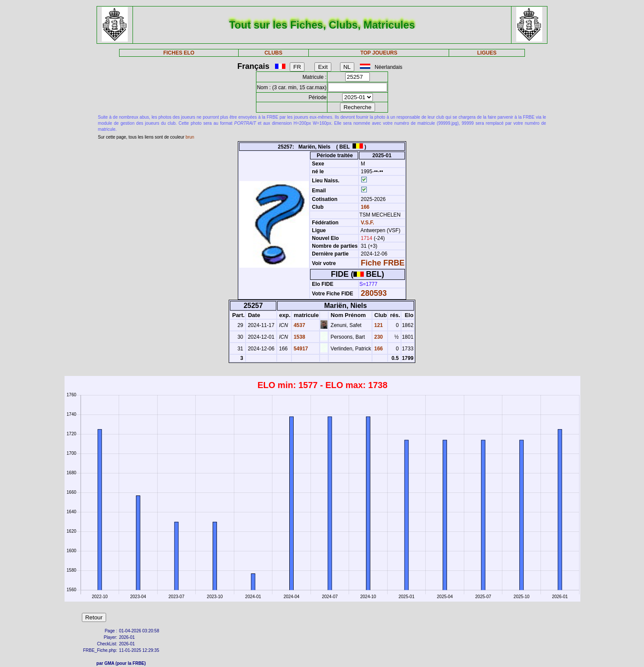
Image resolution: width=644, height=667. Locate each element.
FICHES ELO (179, 53)
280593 (374, 293)
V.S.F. (367, 223)
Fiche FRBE (383, 263)
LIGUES (487, 53)
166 (364, 207)
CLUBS (273, 53)
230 (378, 337)
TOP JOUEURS (379, 53)
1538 (299, 337)
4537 (299, 325)
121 (378, 325)
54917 (300, 349)
